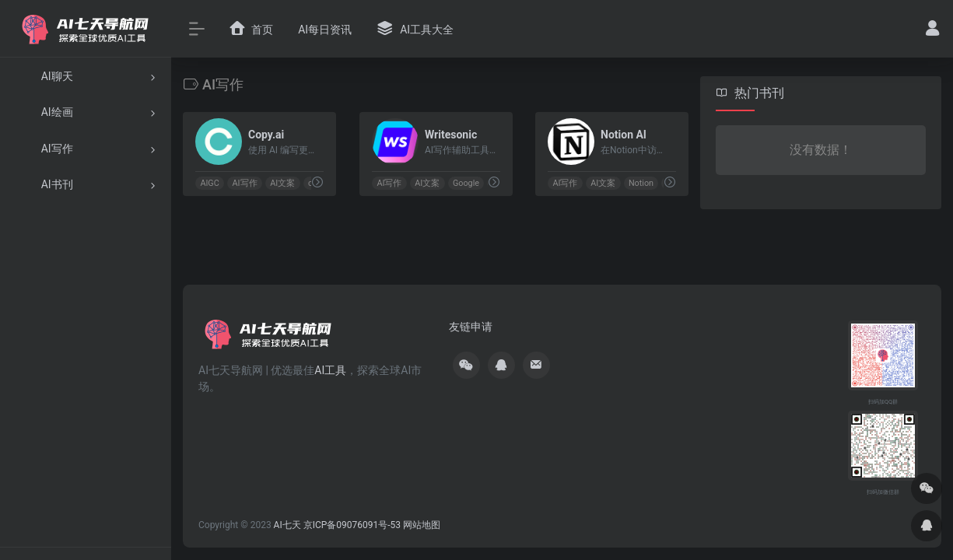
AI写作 (245, 183)
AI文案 (282, 183)
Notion (641, 183)
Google (466, 183)
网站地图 (422, 525)
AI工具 (330, 370)
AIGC (209, 183)
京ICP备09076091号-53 (352, 525)
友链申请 (471, 327)
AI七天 (287, 525)
